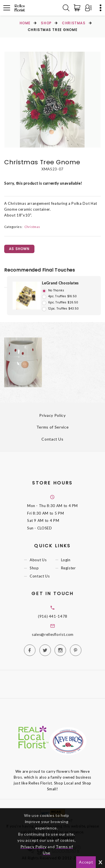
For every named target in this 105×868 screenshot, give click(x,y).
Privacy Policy (52, 415)
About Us (43, 560)
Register (73, 568)
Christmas (74, 23)
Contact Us (53, 439)
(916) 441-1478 (61, 616)
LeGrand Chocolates (60, 283)
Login (71, 560)
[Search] (66, 8)
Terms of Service (53, 427)
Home (25, 23)
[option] (53, 100)
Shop (46, 23)
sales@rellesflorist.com (61, 634)
